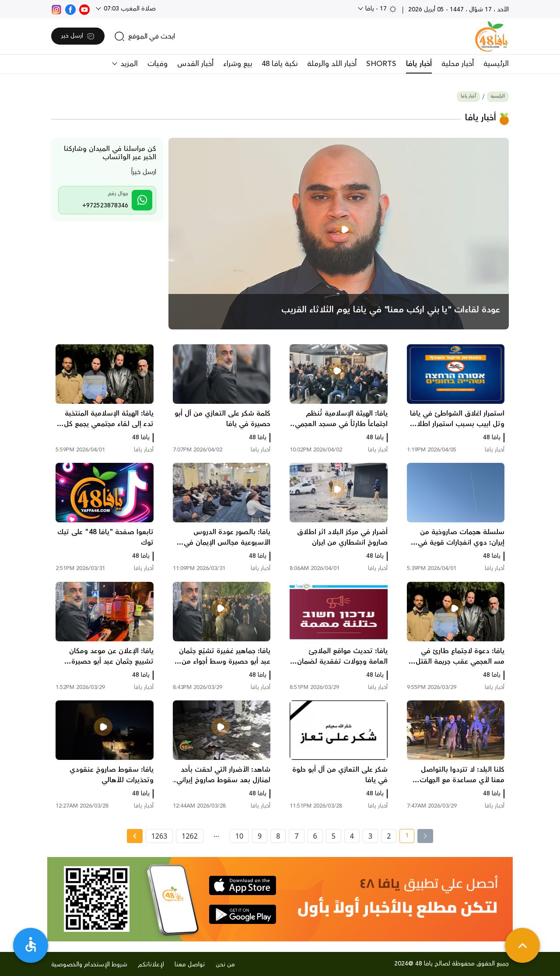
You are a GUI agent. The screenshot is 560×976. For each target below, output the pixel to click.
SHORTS (381, 64)
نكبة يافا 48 (280, 64)
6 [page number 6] (315, 836)
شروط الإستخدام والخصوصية (89, 965)
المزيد (128, 64)
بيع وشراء (238, 64)
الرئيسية (496, 64)
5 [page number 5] (334, 836)
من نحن (225, 965)
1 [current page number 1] (404, 837)
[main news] (339, 234)
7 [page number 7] (296, 836)
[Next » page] (135, 836)
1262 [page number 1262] (190, 836)
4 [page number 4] (352, 836)
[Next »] (135, 836)
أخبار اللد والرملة (332, 64)
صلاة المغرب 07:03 (129, 9)
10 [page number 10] (239, 836)
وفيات (157, 64)
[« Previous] (425, 836)
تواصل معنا (190, 965)
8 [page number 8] (278, 836)
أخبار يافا (419, 64)
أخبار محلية (458, 64)
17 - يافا (380, 9)
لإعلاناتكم (151, 965)
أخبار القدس (195, 64)
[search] (145, 36)
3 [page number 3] (370, 836)
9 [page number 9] (260, 836)
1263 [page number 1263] (159, 836)
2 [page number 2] (389, 836)
